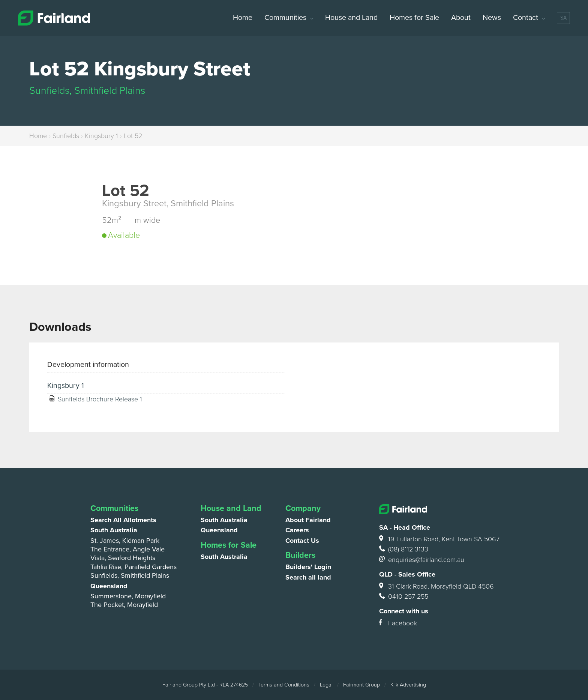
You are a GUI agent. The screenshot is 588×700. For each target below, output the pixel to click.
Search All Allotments (123, 520)
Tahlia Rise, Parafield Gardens (133, 567)
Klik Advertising (408, 685)
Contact (526, 18)
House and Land (351, 18)
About (461, 18)
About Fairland (308, 520)
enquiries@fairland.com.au (422, 560)
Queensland (109, 586)
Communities (285, 18)
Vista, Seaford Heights (123, 558)
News (492, 18)
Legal (326, 685)
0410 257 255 (404, 597)
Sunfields (66, 136)
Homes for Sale (414, 18)
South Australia (114, 530)
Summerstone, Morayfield (128, 596)
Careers (297, 530)
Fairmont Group (361, 685)
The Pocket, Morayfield (124, 605)
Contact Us (302, 541)
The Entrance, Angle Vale (127, 549)
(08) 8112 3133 (404, 549)
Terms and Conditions (284, 685)
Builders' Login (308, 567)
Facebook (398, 623)
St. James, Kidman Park (125, 541)
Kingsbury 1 (101, 136)
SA (563, 18)
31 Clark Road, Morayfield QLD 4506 (436, 587)
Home (243, 18)
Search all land (308, 577)
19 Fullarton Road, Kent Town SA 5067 (439, 539)
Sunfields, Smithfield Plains (130, 575)
